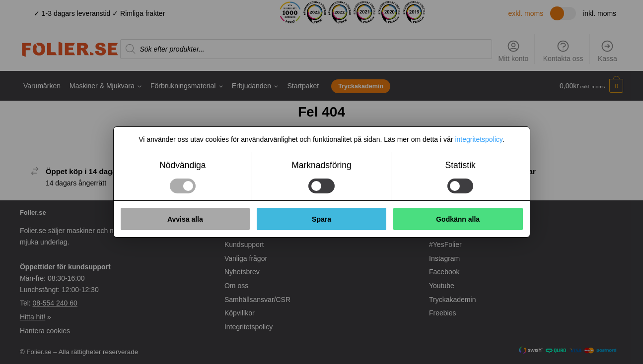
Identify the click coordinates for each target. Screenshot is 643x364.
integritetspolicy (478, 139)
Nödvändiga (182, 165)
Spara (321, 219)
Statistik (461, 165)
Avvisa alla (185, 219)
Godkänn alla (458, 219)
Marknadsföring (321, 165)
